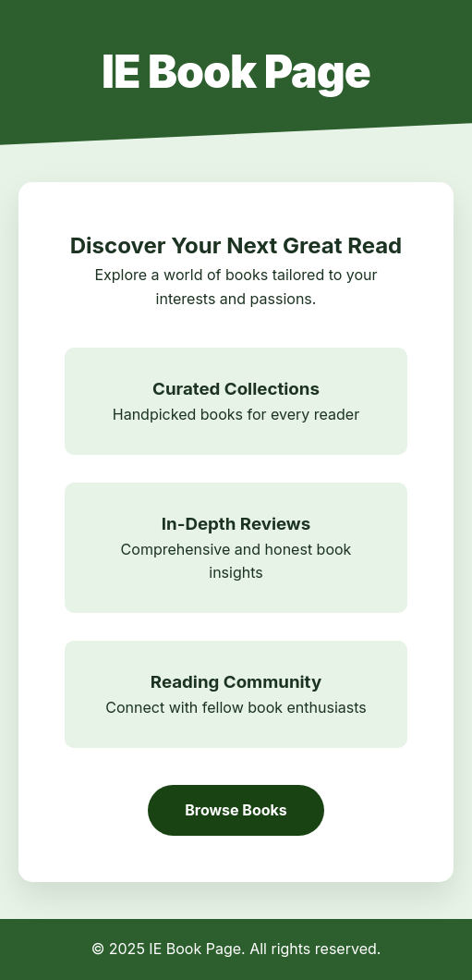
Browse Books (236, 810)
